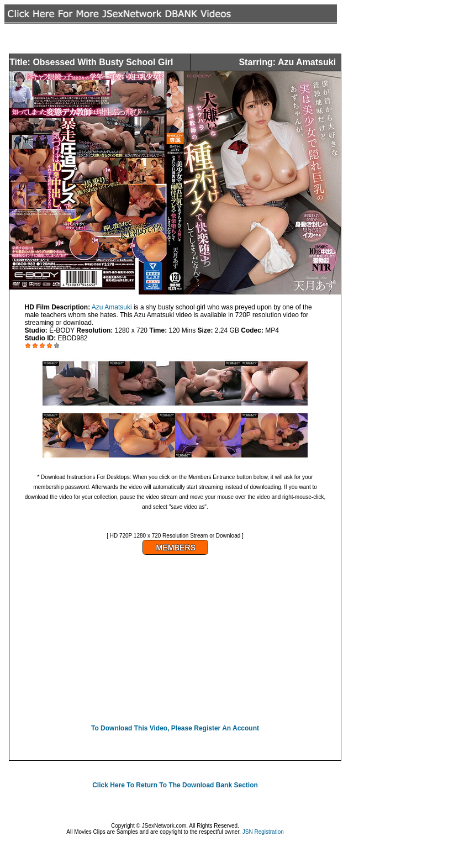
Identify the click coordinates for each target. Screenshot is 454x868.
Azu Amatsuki (112, 307)
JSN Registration (263, 832)
